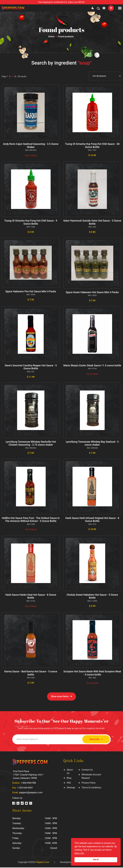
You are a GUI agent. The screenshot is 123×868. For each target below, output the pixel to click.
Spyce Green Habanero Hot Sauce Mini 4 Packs (92, 292)
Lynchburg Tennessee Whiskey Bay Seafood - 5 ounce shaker (92, 444)
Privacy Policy (89, 783)
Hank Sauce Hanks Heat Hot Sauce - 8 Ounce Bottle (31, 597)
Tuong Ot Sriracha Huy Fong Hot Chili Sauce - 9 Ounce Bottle (31, 222)
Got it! (96, 860)
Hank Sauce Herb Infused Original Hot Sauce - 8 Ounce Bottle (92, 520)
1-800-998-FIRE (28, 783)
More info (79, 853)
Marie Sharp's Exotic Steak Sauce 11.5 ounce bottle (92, 367)
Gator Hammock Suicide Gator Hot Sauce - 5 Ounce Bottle (92, 222)
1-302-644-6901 (25, 788)
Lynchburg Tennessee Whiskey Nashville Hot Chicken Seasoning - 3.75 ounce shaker (31, 444)
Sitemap (71, 788)
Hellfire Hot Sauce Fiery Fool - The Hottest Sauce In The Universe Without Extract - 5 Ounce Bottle (31, 520)
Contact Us (87, 770)
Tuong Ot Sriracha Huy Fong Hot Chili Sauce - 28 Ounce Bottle (92, 145)
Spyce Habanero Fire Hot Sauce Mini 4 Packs (31, 291)
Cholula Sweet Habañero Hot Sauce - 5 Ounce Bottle (92, 597)
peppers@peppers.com (31, 793)
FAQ (69, 783)
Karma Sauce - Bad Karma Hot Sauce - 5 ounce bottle (31, 673)
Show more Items (61, 697)
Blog (69, 778)
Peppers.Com (42, 863)
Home (51, 37)
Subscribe (95, 740)
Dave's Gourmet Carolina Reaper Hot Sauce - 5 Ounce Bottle (31, 367)
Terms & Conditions (91, 788)
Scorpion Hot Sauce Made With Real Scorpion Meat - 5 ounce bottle (92, 673)
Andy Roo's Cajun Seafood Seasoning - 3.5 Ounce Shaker (31, 145)
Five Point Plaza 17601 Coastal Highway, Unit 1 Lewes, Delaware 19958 (28, 775)
